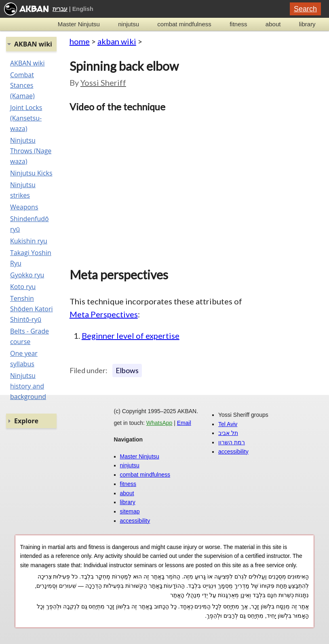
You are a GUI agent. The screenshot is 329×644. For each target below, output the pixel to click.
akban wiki (117, 41)
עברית (60, 9)
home (80, 41)
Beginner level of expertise (131, 336)
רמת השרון (232, 442)
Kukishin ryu (29, 241)
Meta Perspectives (104, 314)
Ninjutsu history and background (28, 386)
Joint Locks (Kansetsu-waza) (26, 118)
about (273, 24)
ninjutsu (129, 24)
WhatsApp (159, 423)
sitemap (130, 511)
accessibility (135, 521)
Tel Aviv (228, 424)
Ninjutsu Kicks (31, 173)
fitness (238, 24)
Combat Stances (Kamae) (22, 85)
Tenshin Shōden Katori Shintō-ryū (32, 309)
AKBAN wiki (27, 63)
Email (184, 423)
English (83, 9)
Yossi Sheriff (103, 82)
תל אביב (228, 433)
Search (305, 9)
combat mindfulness (184, 24)
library (307, 24)
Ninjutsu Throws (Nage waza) (31, 151)
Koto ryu (23, 287)
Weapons (24, 207)
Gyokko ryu (27, 275)
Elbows (127, 370)
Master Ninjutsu (79, 24)
